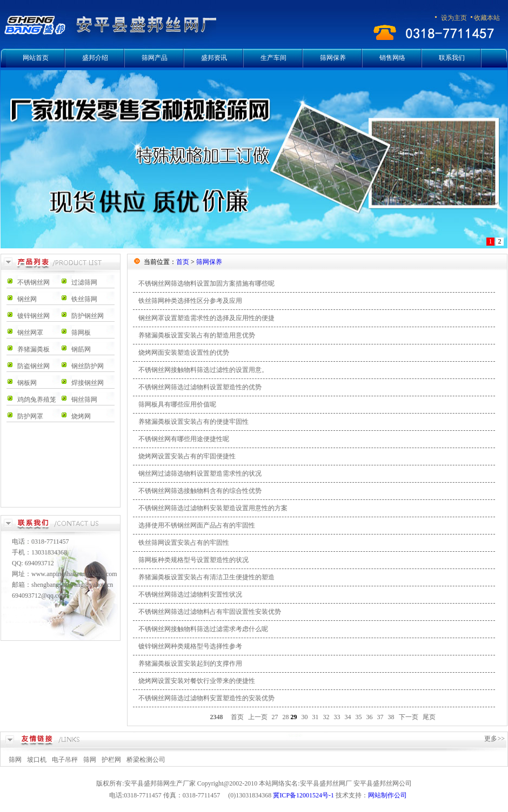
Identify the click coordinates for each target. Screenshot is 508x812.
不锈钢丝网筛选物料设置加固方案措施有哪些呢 (206, 283)
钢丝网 (27, 299)
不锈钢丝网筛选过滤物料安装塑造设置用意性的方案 (213, 508)
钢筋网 (81, 349)
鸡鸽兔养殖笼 (37, 400)
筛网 (15, 760)
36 (370, 717)
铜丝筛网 (84, 400)
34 (348, 717)
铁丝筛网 (84, 299)
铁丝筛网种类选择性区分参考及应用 (190, 301)
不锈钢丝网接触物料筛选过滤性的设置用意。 (203, 370)
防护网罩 (30, 416)
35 (359, 717)
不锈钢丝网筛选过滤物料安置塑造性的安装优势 (206, 698)
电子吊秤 (65, 760)
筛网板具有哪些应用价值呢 (177, 404)
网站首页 (36, 58)
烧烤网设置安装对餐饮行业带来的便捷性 (197, 681)
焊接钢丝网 (88, 383)
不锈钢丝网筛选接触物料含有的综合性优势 (200, 491)
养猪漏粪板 (34, 349)
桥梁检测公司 (146, 760)
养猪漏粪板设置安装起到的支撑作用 (190, 664)
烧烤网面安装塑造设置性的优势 (184, 353)
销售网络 (392, 58)
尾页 (429, 717)
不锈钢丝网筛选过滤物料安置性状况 (190, 594)
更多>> (494, 739)
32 (326, 717)
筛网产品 (155, 58)
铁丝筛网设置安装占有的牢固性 (184, 543)
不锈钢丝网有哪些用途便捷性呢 (184, 439)
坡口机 (37, 760)
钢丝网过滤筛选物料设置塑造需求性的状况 (200, 473)
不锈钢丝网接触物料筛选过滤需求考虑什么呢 (203, 629)
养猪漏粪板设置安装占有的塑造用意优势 (197, 335)
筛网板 (81, 333)
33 (337, 717)
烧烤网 (81, 416)
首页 (183, 262)
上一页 (258, 717)
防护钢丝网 (88, 316)
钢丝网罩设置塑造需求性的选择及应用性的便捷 (206, 318)
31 (316, 717)
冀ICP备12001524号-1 (303, 795)
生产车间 (273, 58)
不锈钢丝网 (34, 282)
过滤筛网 (84, 282)
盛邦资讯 (214, 58)
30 (305, 717)
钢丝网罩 (30, 333)
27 (275, 717)
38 (391, 717)
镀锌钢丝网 (34, 316)
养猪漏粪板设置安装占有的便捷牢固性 (193, 422)
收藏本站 (487, 18)
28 (286, 717)
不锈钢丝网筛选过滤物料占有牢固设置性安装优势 (210, 612)
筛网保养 (333, 58)
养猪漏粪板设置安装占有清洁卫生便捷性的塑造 (206, 577)
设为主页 (454, 18)
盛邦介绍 (95, 58)
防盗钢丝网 (34, 366)
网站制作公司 (387, 795)
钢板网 (27, 383)
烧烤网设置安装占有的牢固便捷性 (187, 456)
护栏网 (111, 760)
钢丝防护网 (88, 366)
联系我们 (452, 58)
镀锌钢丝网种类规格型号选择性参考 (190, 646)
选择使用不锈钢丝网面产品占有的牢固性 (197, 525)
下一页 (409, 717)
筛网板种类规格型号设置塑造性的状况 (193, 560)
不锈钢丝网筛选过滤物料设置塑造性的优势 (200, 387)
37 (380, 717)
